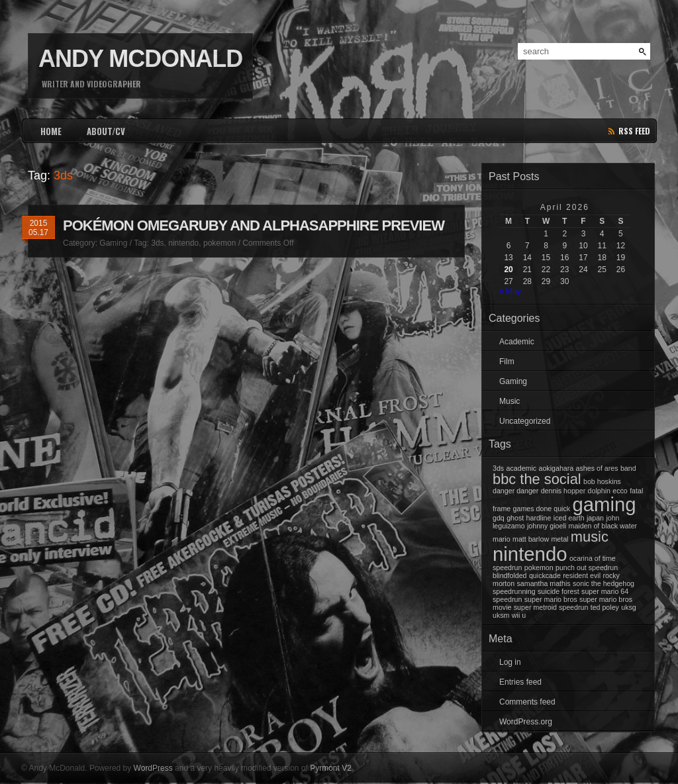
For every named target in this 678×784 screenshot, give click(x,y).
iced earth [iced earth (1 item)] (569, 518)
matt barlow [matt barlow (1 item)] (531, 539)
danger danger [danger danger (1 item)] (515, 491)
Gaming (113, 243)
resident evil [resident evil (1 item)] (582, 575)
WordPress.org (526, 722)
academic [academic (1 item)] (522, 468)
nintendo (183, 243)
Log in (510, 662)
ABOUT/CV (106, 131)
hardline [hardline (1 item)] (539, 518)
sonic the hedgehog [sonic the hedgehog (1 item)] (604, 583)
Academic (517, 342)
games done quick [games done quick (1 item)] (542, 509)
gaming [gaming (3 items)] (604, 504)
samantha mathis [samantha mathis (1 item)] (544, 583)
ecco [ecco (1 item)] (620, 491)
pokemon (219, 243)
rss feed (634, 131)
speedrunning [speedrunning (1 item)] (514, 591)
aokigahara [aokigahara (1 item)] (556, 468)
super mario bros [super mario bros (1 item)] (551, 599)
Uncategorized (525, 421)
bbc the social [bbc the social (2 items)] (537, 479)
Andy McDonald (140, 59)
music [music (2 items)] (590, 537)
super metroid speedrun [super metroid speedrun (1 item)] (551, 607)
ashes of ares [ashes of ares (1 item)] (597, 468)
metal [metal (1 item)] (559, 539)
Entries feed (520, 682)
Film (507, 362)
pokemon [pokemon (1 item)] (539, 567)
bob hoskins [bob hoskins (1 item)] (602, 481)
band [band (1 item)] (628, 468)
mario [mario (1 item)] (502, 539)
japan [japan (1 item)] (595, 518)
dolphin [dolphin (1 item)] (599, 491)
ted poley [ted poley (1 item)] (605, 607)
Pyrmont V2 (331, 768)
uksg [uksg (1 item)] (629, 607)
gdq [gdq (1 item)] (499, 518)
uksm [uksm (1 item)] (501, 615)
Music (509, 401)
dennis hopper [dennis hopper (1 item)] (563, 491)
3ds (157, 243)
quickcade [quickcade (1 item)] (545, 575)
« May (510, 291)
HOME (51, 131)
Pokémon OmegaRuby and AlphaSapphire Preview (254, 225)
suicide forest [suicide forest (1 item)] (558, 591)
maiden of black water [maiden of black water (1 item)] (603, 526)
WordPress (153, 768)
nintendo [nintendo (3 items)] (530, 554)
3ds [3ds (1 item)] (498, 468)
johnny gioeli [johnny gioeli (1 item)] (547, 526)
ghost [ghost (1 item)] (515, 518)
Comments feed (527, 702)
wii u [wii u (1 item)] (519, 615)
